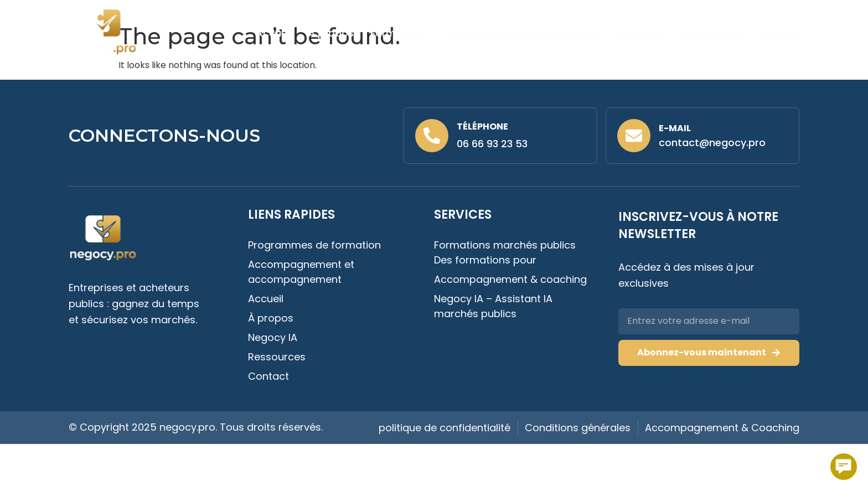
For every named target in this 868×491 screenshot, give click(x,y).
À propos (331, 33)
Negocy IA (642, 33)
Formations (399, 33)
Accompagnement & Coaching (522, 33)
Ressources (712, 33)
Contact (778, 33)
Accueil (274, 33)
